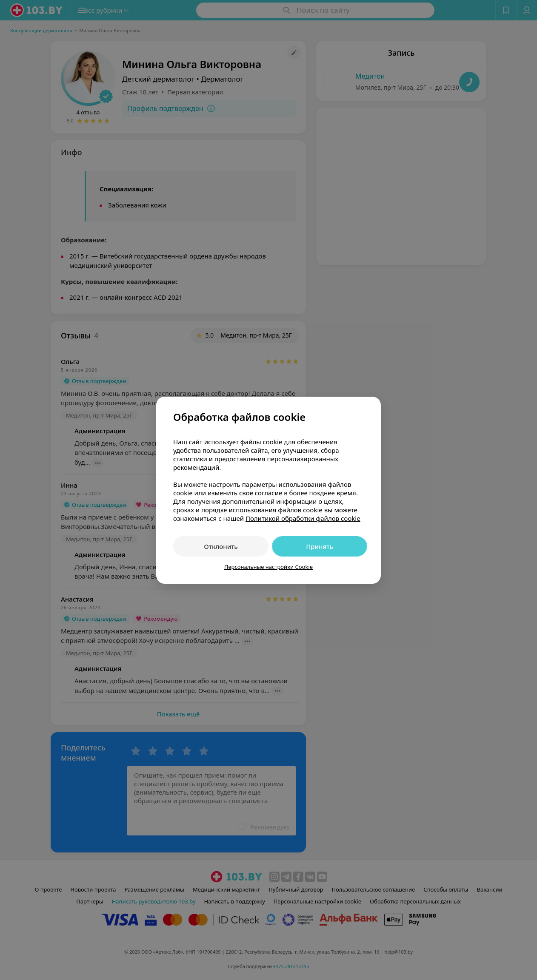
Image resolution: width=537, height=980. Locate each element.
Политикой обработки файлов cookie (303, 518)
